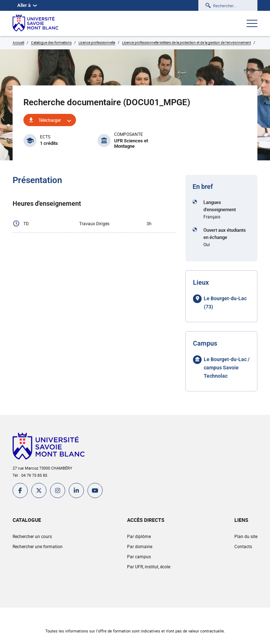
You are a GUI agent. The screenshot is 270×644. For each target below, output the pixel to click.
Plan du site (246, 536)
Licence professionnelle (97, 43)
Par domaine (140, 546)
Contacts (243, 546)
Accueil (18, 43)
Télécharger (50, 120)
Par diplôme (139, 536)
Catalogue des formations (51, 43)
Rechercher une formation (38, 546)
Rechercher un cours (32, 536)
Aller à (27, 5)
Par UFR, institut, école (149, 567)
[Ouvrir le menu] (252, 24)
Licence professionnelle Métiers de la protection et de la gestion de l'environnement (186, 43)
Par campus (139, 556)
